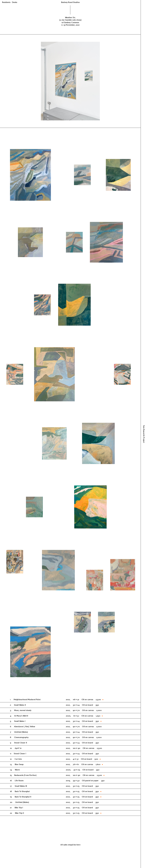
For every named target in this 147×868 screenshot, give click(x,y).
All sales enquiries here (70, 845)
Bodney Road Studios (70, 2)
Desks (15, 2)
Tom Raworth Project (144, 434)
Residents (6, 2)
